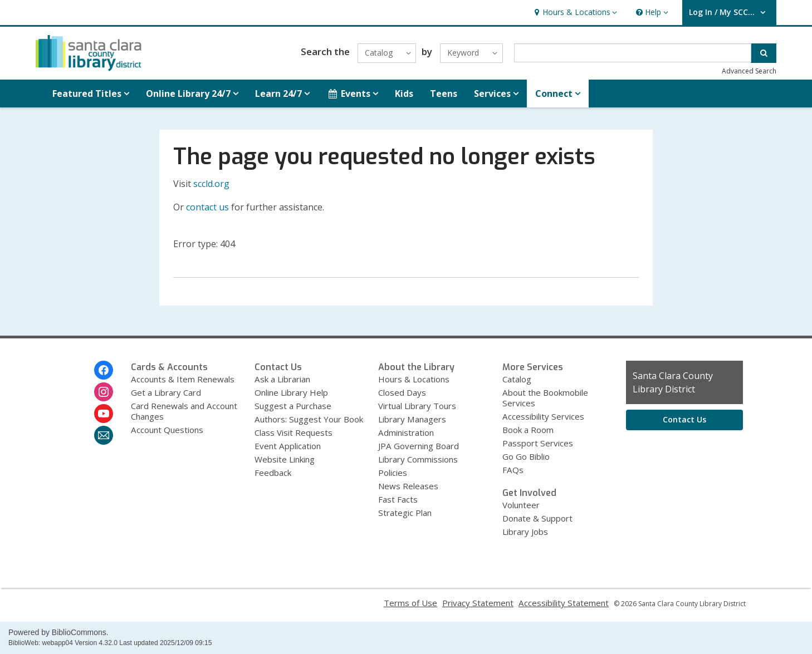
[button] (574, 13)
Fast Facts (398, 499)
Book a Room (528, 430)
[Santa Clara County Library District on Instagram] (104, 392)
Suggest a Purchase (293, 406)
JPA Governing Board (419, 446)
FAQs (513, 470)
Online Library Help (291, 392)
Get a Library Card (166, 392)
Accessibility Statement (564, 603)
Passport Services (538, 443)
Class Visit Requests (294, 432)
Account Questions (167, 430)
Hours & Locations (414, 379)
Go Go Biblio (526, 456)
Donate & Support (537, 518)
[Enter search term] (633, 53)
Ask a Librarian (282, 379)
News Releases (408, 486)
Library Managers (412, 419)
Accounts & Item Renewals (183, 379)
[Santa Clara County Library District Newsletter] (104, 435)
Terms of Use (410, 603)
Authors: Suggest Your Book (309, 419)
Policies (393, 473)
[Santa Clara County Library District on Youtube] (104, 414)
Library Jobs (525, 532)
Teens (444, 94)
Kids (404, 94)
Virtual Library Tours (417, 406)
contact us (207, 207)
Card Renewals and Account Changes (184, 411)
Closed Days (402, 392)
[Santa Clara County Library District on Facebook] (104, 370)
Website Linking (285, 459)
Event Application (288, 446)
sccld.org (211, 184)
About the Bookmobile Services (545, 398)
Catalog (517, 379)
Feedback (273, 473)
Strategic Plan (405, 513)
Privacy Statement (478, 603)
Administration (406, 432)
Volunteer (521, 505)
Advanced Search (749, 71)
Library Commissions (418, 459)
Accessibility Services (543, 416)
